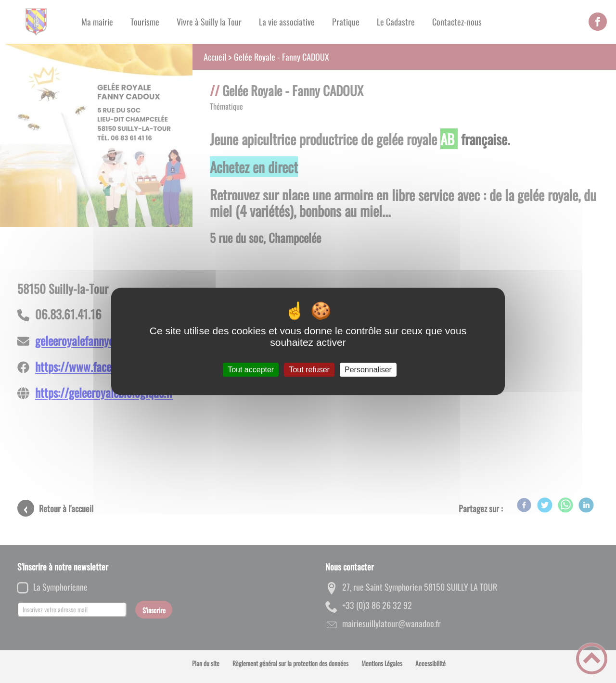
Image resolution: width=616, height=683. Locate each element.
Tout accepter (251, 370)
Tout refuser (309, 370)
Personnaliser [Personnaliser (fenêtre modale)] (368, 370)
